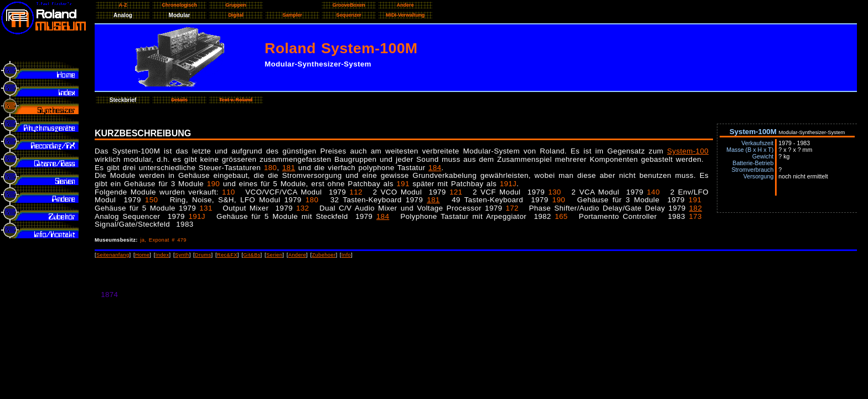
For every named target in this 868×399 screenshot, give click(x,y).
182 (696, 208)
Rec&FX (227, 255)
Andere (297, 255)
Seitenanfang (113, 255)
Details (179, 100)
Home (142, 255)
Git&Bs (252, 255)
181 (289, 168)
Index (162, 255)
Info (346, 255)
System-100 (688, 151)
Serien (274, 255)
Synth (182, 255)
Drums (203, 255)
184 (435, 168)
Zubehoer (324, 255)
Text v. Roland (236, 100)
